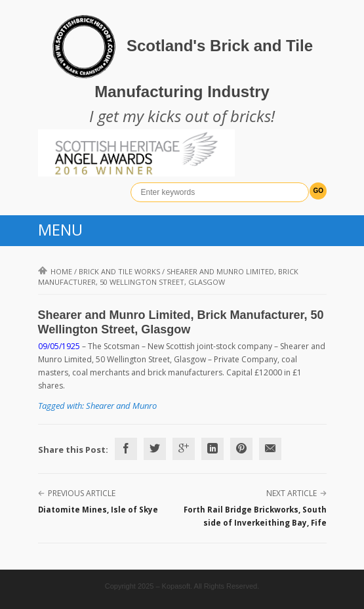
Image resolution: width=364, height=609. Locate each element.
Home (55, 271)
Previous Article (82, 493)
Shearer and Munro (121, 406)
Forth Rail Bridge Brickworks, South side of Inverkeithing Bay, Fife (255, 516)
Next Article (292, 493)
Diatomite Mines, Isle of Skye (98, 510)
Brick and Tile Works (119, 271)
